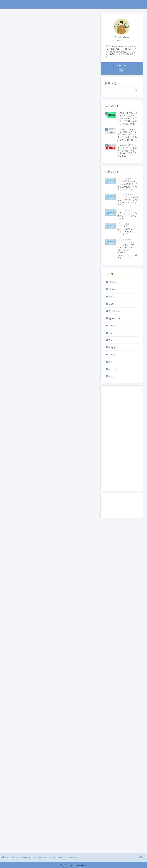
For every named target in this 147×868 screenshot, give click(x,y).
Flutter (112, 282)
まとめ (23, 234)
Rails (8, 17)
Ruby (9, 666)
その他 (112, 376)
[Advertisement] (50, 118)
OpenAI (113, 289)
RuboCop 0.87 (20, 609)
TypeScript (115, 318)
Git (110, 362)
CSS (111, 304)
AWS (112, 297)
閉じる (82, 213)
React (112, 326)
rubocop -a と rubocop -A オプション (34, 344)
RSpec (113, 347)
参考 (22, 239)
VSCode (113, 369)
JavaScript (115, 311)
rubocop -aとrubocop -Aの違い (37, 222)
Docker (113, 355)
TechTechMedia (73, 4)
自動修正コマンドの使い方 (34, 228)
